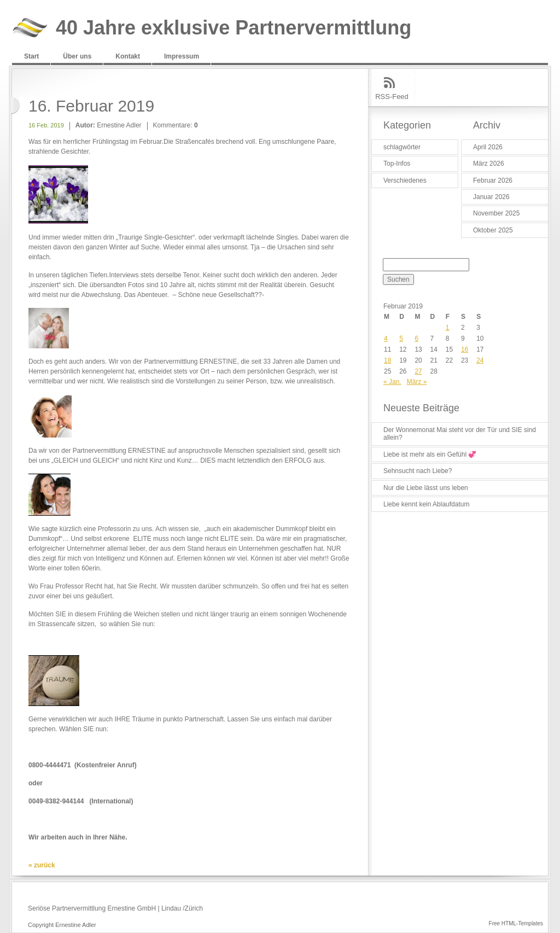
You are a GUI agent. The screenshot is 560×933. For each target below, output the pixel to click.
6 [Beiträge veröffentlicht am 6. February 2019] (416, 339)
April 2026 (488, 147)
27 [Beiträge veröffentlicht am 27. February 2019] (418, 371)
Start (31, 56)
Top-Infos (397, 164)
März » (417, 382)
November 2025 (496, 213)
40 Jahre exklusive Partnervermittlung (234, 28)
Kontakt (128, 56)
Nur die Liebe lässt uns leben (426, 488)
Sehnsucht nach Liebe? (418, 471)
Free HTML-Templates (516, 923)
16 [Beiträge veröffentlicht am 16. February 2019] (465, 349)
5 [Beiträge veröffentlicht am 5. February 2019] (401, 339)
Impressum (182, 56)
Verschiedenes (405, 180)
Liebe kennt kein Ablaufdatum (426, 504)
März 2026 (489, 164)
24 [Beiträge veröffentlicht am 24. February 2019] (480, 360)
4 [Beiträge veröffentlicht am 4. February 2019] (386, 339)
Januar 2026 (491, 197)
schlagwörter (402, 147)
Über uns (77, 56)
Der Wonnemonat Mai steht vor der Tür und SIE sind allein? (460, 434)
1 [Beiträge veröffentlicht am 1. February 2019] (448, 328)
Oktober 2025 (493, 230)
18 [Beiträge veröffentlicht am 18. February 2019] (387, 360)
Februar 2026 (493, 180)
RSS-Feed (392, 97)
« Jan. (392, 382)
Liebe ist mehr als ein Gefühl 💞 (430, 454)
